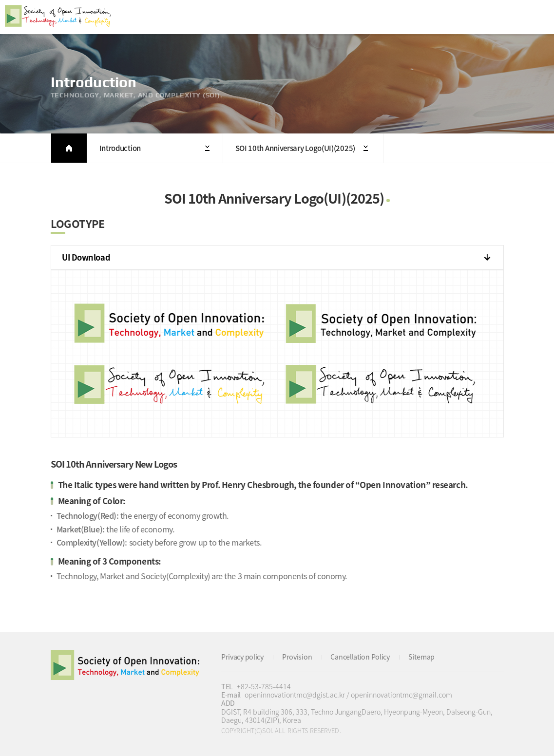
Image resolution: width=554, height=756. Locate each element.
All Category (537, 17)
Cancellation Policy (360, 657)
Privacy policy (242, 657)
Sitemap (421, 657)
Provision (297, 657)
